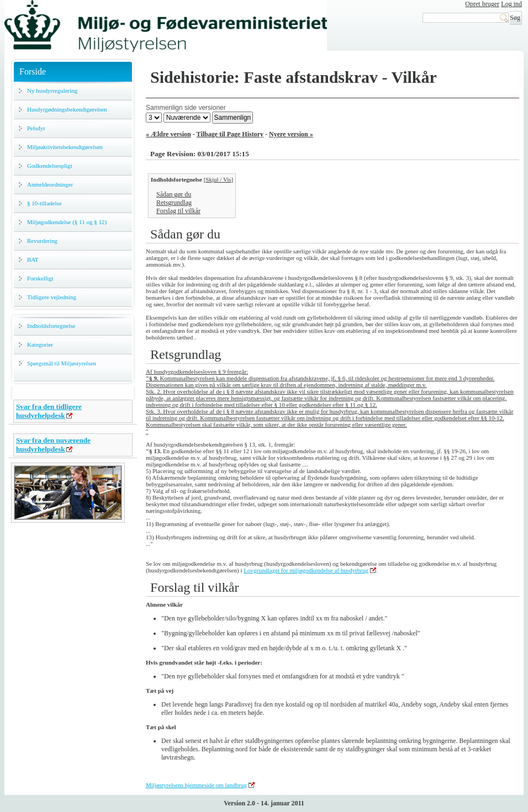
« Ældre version (168, 134)
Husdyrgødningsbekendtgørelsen (67, 109)
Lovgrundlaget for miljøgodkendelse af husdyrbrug (306, 570)
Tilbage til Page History (230, 134)
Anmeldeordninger (50, 184)
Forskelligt (40, 278)
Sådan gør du (174, 194)
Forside (33, 71)
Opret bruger (482, 4)
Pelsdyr (36, 128)
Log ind (511, 4)
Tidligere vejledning (52, 297)
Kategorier (40, 344)
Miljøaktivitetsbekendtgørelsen (65, 147)
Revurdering (42, 241)
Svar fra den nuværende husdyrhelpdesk (53, 445)
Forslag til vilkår (178, 211)
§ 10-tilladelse (44, 203)
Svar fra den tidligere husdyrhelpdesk (49, 411)
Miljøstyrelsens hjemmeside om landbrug (196, 785)
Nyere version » (291, 134)
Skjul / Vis (218, 179)
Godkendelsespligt (50, 166)
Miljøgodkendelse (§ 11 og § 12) (67, 222)
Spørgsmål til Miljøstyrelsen (62, 363)
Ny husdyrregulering (52, 91)
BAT (33, 259)
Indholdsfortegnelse (51, 326)
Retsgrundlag (174, 203)
